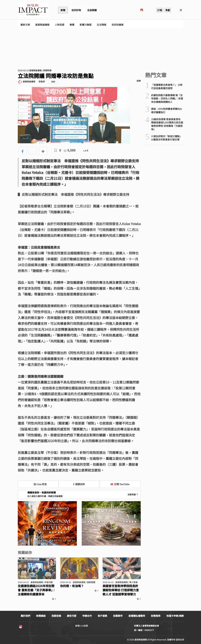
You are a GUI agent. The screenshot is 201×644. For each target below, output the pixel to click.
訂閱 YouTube (120, 484)
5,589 (70, 150)
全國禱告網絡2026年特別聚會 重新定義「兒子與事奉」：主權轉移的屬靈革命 (37, 590)
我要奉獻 (133, 494)
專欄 (72, 25)
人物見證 (60, 25)
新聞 (63, 10)
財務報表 (156, 616)
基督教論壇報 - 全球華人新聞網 (33, 10)
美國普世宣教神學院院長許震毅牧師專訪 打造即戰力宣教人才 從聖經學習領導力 (121, 590)
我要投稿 (56, 616)
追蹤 (53, 82)
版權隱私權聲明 (137, 616)
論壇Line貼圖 (81, 626)
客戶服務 (102, 616)
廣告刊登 (72, 616)
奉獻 (168, 10)
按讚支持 (79, 484)
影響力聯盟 (86, 25)
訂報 (160, 10)
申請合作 (87, 616)
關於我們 (25, 616)
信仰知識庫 (118, 25)
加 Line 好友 (38, 484)
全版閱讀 (92, 10)
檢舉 (139, 81)
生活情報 (102, 25)
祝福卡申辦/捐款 (175, 616)
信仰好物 (76, 10)
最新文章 (25, 25)
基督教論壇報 (42, 25)
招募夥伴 (118, 616)
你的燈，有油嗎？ (72, 586)
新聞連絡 (41, 616)
